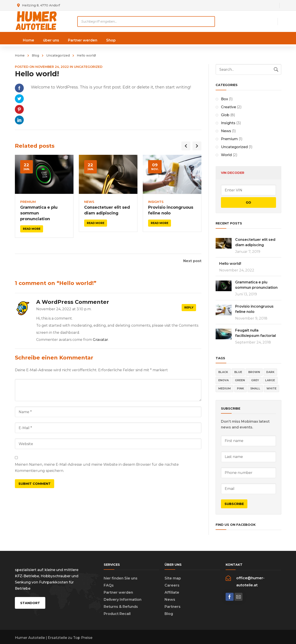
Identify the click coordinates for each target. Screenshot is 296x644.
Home (20, 55)
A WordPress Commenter (73, 302)
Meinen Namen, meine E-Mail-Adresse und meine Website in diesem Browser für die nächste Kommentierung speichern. (97, 468)
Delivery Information (123, 600)
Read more (32, 229)
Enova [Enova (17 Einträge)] (223, 380)
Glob (225, 115)
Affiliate (172, 592)
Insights (156, 202)
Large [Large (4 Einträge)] (270, 380)
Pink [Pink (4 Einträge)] (240, 388)
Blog (35, 55)
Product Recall (117, 614)
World (226, 155)
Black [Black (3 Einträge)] (223, 372)
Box (224, 99)
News (89, 202)
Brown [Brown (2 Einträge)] (254, 372)
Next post (192, 261)
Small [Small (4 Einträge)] (255, 388)
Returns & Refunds (121, 607)
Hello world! (230, 264)
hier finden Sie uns (121, 578)
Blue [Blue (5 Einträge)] (238, 372)
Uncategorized (58, 55)
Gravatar (100, 340)
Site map (173, 578)
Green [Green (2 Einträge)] (240, 380)
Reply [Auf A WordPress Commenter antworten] (189, 307)
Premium (28, 202)
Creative (228, 107)
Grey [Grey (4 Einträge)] (255, 380)
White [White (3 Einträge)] (271, 388)
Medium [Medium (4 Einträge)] (224, 388)
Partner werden (118, 592)
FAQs (109, 585)
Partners (173, 607)
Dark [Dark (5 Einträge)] (270, 372)
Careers (172, 585)
